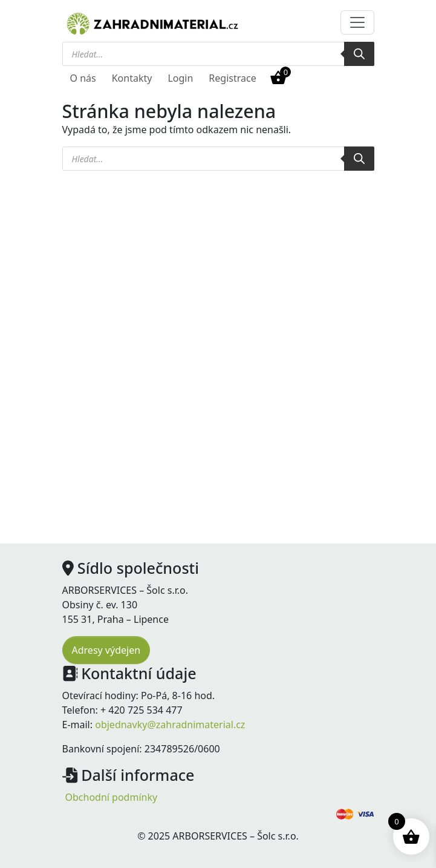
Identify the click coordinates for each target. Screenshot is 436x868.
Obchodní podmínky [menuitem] (112, 797)
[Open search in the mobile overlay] (218, 54)
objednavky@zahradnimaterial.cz (170, 725)
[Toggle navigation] (357, 22)
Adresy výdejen (106, 650)
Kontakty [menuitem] (132, 78)
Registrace (232, 78)
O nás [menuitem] (83, 78)
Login (180, 78)
